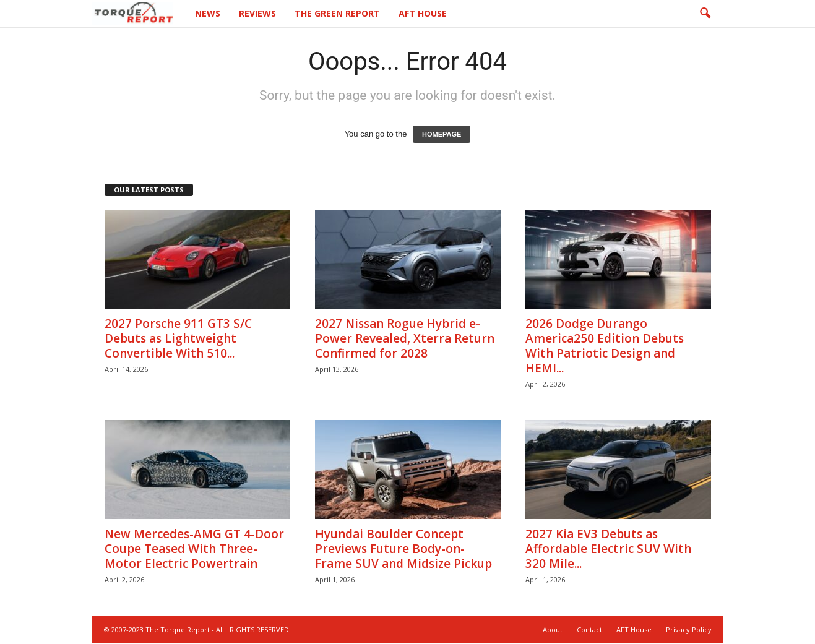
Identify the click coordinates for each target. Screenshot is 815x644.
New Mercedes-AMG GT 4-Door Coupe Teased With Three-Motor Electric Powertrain (194, 549)
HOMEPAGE (442, 134)
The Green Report (337, 13)
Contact (589, 629)
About (553, 629)
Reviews (257, 13)
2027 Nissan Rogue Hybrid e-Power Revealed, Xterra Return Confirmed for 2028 (405, 338)
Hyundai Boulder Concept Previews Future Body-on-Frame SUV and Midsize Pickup (403, 549)
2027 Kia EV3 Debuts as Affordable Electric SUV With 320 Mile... (608, 549)
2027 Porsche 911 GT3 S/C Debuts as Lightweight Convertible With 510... (178, 338)
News (208, 13)
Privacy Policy (689, 629)
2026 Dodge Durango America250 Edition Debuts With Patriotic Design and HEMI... (605, 346)
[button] (705, 14)
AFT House (423, 13)
